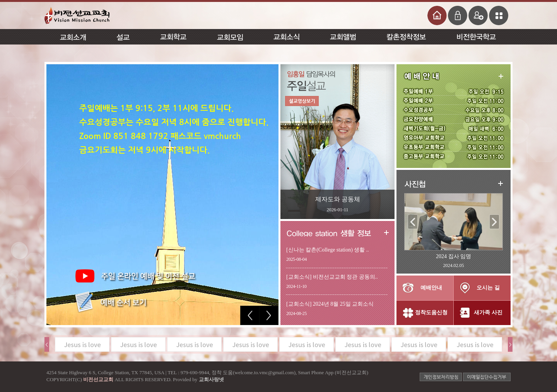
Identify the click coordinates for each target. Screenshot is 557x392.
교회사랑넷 (211, 379)
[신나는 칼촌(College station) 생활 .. (328, 250)
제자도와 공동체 (338, 199)
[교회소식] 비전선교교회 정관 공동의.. (332, 277)
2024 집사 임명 (454, 256)
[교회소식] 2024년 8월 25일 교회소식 (330, 304)
